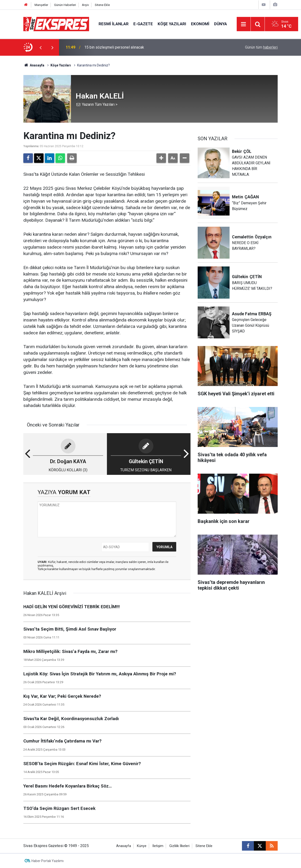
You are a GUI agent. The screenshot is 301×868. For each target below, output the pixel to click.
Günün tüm (261, 47)
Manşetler (41, 5)
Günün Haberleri (65, 5)
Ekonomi (200, 24)
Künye (142, 846)
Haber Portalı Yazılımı (48, 861)
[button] (161, 158)
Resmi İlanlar (114, 24)
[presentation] (40, 47)
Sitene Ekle (102, 5)
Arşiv (85, 5)
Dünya (221, 24)
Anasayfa (34, 65)
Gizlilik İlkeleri (179, 846)
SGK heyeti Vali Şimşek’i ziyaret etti (114, 47)
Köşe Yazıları (172, 24)
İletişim (158, 846)
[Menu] (244, 24)
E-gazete (143, 24)
